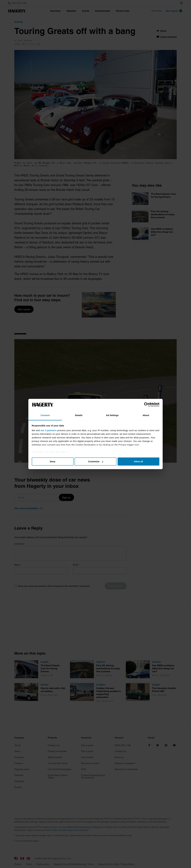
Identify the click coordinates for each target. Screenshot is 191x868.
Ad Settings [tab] (112, 415)
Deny (53, 461)
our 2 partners (49, 430)
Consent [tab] (45, 415)
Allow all (138, 461)
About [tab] (146, 415)
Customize (96, 461)
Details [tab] (79, 415)
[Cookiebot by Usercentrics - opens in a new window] (146, 405)
